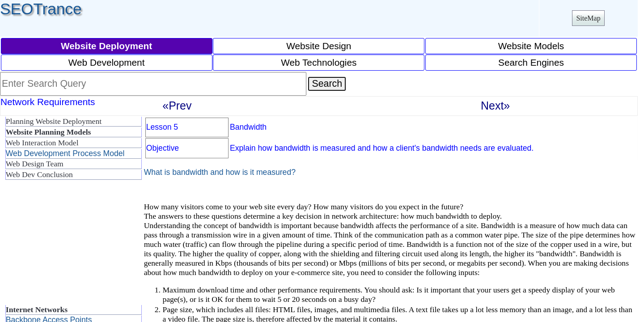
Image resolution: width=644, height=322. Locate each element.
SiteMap (588, 18)
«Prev (177, 106)
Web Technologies (319, 62)
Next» (495, 106)
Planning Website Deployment (54, 121)
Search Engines (531, 62)
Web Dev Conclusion (39, 174)
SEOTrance (41, 9)
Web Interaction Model (42, 143)
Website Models (531, 46)
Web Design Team (35, 164)
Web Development (107, 62)
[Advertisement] (72, 246)
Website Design (319, 46)
